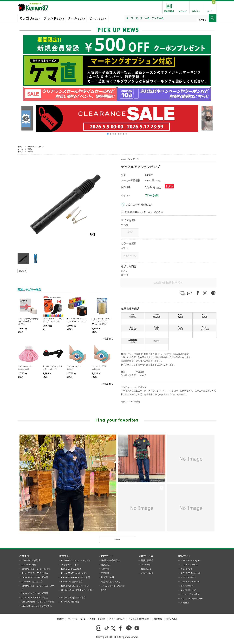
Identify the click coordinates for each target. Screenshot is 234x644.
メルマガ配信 (147, 573)
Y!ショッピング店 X (190, 594)
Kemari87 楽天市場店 (71, 569)
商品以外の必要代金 (111, 560)
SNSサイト (184, 556)
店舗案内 (24, 556)
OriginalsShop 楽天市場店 (73, 598)
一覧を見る (108, 339)
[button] (108, 134)
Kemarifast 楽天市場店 (72, 582)
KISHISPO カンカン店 (32, 582)
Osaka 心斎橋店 (133, 328)
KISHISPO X (187, 569)
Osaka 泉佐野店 (157, 316)
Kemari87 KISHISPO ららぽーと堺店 (38, 587)
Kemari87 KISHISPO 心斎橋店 (36, 569)
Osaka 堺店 (157, 328)
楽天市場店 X (187, 586)
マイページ (146, 565)
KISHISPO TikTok (189, 565)
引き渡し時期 (107, 577)
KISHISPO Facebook (190, 573)
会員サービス (146, 556)
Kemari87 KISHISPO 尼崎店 (35, 577)
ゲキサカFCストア (70, 565)
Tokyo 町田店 (181, 328)
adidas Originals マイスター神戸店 (38, 602)
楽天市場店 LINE (188, 590)
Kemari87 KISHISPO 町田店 (35, 593)
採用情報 (158, 619)
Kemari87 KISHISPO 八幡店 (35, 573)
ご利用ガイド (106, 556)
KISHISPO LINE (188, 577)
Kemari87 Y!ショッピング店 (74, 573)
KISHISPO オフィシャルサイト (76, 560)
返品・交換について (111, 582)
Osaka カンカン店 (205, 328)
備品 (30, 149)
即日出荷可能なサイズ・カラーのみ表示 (144, 212)
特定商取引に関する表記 (139, 619)
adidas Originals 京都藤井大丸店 (37, 606)
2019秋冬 (22, 271)
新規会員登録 (147, 560)
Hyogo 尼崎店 (205, 316)
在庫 (130, 232)
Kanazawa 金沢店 (133, 341)
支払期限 (105, 573)
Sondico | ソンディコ (36, 147)
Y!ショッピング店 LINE (192, 599)
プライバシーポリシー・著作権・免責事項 (87, 619)
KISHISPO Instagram (191, 560)
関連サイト (65, 556)
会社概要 (60, 619)
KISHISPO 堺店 (29, 565)
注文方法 (105, 565)
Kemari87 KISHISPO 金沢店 (35, 598)
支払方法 (105, 569)
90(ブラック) (130, 255)
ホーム (20, 147)
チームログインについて (113, 586)
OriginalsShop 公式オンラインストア (78, 592)
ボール (31, 152)
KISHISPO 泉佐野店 (31, 560)
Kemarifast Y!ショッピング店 (75, 586)
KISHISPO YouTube (190, 582)
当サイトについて (117, 619)
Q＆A (104, 590)
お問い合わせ (172, 619)
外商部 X (185, 603)
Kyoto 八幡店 (181, 316)
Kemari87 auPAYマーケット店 (76, 577)
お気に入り (146, 569)
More (117, 540)
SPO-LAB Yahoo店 (70, 602)
